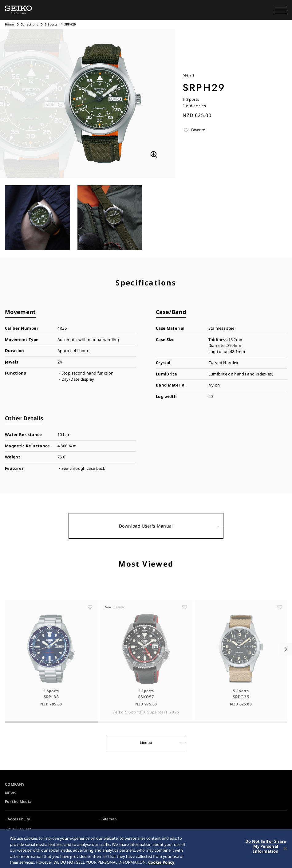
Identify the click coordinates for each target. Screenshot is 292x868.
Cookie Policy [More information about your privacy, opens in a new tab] (161, 865)
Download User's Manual (146, 526)
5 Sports (51, 24)
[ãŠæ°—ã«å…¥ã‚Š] (90, 616)
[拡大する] (154, 155)
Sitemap (109, 819)
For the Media (18, 801)
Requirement (19, 829)
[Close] (285, 851)
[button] (281, 10)
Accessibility (19, 819)
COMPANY (15, 784)
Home (9, 24)
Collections (29, 24)
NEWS (11, 793)
